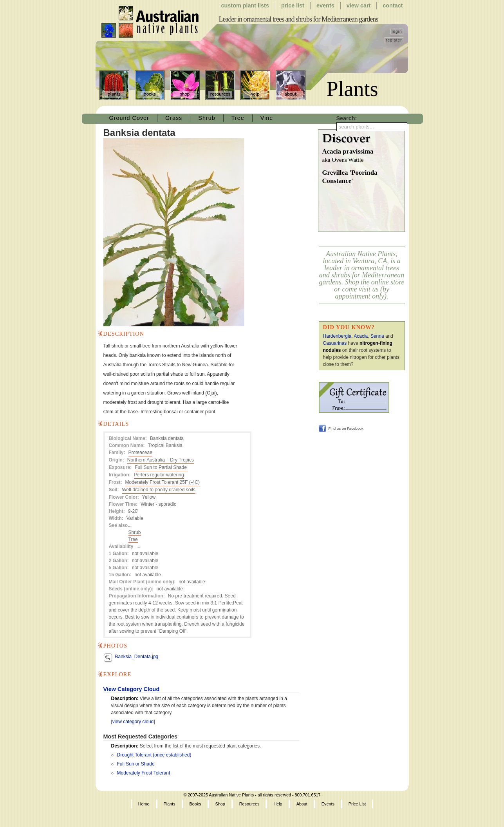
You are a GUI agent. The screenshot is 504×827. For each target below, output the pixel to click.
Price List (293, 5)
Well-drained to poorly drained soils (159, 490)
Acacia (361, 336)
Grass (174, 118)
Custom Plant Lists (245, 5)
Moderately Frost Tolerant (144, 773)
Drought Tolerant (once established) (154, 755)
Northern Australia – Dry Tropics (161, 460)
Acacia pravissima (363, 156)
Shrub (207, 118)
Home (144, 804)
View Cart (359, 5)
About (291, 85)
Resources (220, 85)
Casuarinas (335, 343)
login (397, 32)
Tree (238, 118)
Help (255, 85)
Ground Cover (129, 118)
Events (325, 5)
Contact (393, 5)
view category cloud (133, 722)
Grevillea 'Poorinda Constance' (350, 177)
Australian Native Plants (151, 22)
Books (150, 85)
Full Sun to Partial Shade (161, 467)
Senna (377, 336)
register (394, 40)
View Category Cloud (132, 689)
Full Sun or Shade (136, 764)
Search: (347, 118)
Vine (267, 118)
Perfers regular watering (159, 475)
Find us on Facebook (346, 428)
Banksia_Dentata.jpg (137, 657)
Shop (185, 85)
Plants (114, 85)
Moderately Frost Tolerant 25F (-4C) (163, 482)
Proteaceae (140, 452)
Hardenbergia (337, 336)
